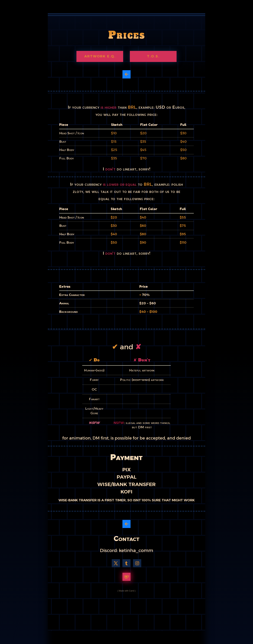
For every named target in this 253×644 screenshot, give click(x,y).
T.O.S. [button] (153, 56)
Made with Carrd (126, 591)
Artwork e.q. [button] (100, 56)
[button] (127, 74)
